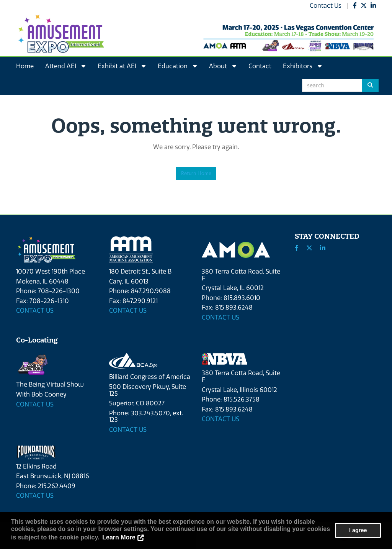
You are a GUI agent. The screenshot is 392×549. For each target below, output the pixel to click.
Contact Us (326, 6)
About (223, 66)
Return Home (196, 173)
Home (25, 66)
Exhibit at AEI (122, 66)
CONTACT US (35, 311)
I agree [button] (358, 530)
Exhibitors (302, 66)
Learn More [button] (119, 537)
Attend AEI (65, 66)
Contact (260, 66)
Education (177, 66)
